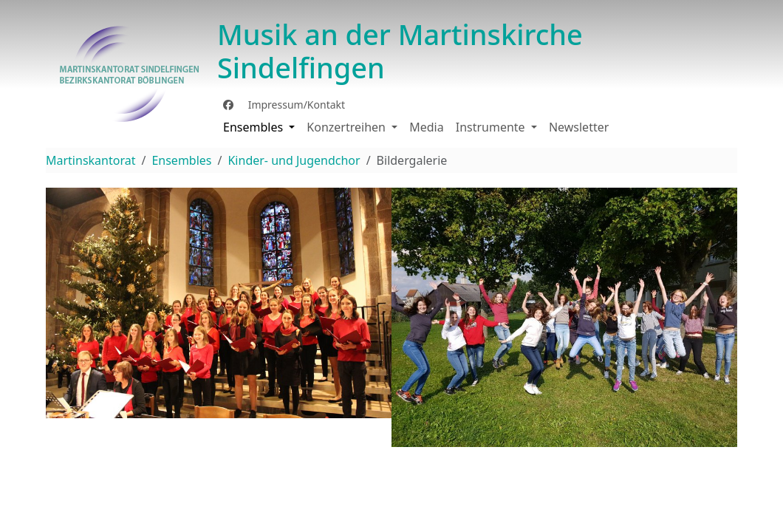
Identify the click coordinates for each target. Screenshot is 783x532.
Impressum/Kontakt (295, 105)
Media (426, 127)
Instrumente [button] (492, 127)
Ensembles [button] (254, 127)
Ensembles (181, 160)
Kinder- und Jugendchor (294, 160)
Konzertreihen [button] (348, 127)
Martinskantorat (90, 160)
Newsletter (579, 127)
